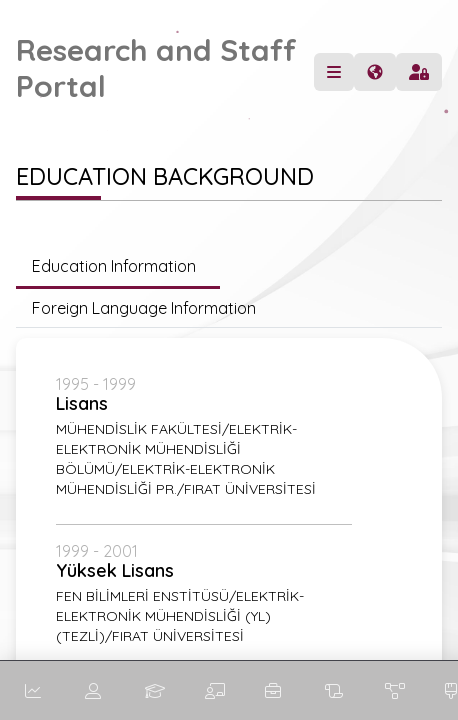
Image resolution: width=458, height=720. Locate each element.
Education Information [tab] (118, 266)
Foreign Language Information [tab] (144, 308)
